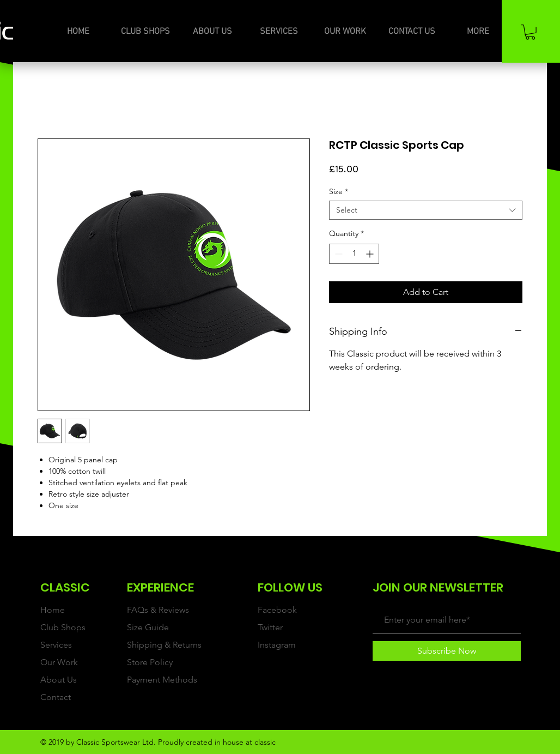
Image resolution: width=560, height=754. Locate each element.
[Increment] (371, 254)
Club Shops (63, 627)
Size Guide (148, 627)
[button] (530, 32)
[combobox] (426, 210)
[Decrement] (337, 254)
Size (339, 192)
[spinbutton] (354, 254)
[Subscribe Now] (447, 651)
